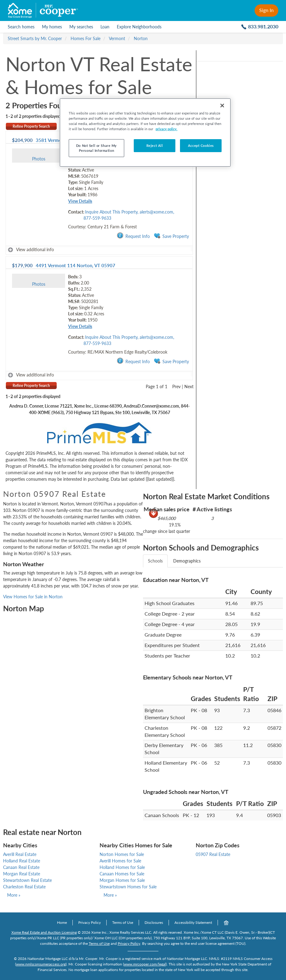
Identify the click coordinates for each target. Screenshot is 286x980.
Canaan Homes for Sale (122, 874)
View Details (80, 201)
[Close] (222, 106)
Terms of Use (123, 922)
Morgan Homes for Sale (122, 880)
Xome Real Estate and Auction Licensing (44, 932)
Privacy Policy (90, 922)
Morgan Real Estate (22, 874)
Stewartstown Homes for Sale (128, 887)
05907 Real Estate (213, 854)
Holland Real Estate (22, 861)
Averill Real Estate (20, 854)
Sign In (266, 10)
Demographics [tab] (187, 561)
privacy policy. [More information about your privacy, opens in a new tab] (167, 129)
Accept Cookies (201, 145)
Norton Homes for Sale (122, 854)
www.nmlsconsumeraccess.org (41, 964)
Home (62, 922)
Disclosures (154, 922)
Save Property (171, 236)
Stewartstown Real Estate (27, 880)
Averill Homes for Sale (120, 861)
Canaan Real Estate (21, 867)
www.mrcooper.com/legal (145, 964)
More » (14, 895)
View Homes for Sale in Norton (33, 597)
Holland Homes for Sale (122, 867)
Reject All (155, 145)
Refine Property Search (31, 126)
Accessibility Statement (193, 922)
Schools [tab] (155, 561)
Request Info (133, 236)
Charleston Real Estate (24, 887)
